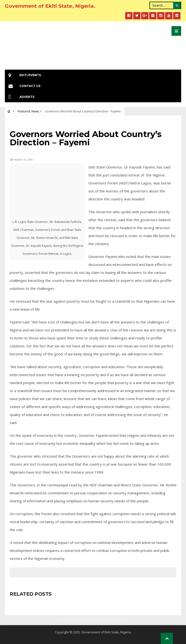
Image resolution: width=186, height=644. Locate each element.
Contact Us (23, 86)
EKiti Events (23, 75)
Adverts (20, 97)
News (35, 111)
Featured (24, 111)
